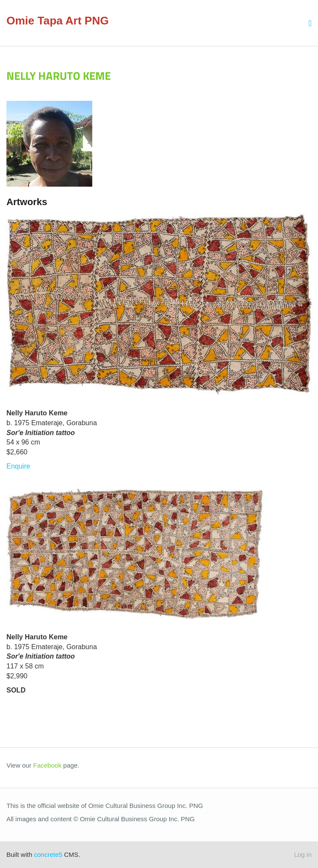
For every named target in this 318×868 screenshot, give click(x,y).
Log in (303, 854)
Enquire (18, 466)
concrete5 (48, 854)
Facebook (47, 765)
